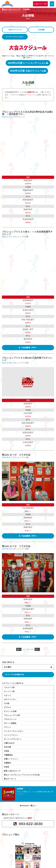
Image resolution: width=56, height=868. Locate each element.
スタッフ (7, 596)
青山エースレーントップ (11, 9)
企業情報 (7, 858)
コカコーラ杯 (9, 588)
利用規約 (32, 858)
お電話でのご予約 (40, 4)
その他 (7, 604)
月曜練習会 (8, 656)
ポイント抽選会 (10, 624)
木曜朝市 (7, 664)
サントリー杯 (9, 592)
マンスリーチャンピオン (14, 632)
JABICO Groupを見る (28, 817)
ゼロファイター (10, 600)
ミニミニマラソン (11, 636)
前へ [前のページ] (19, 550)
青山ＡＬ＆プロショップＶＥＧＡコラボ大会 (22, 675)
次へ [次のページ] (37, 550)
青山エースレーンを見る (28, 849)
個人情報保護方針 (11, 862)
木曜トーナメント (11, 660)
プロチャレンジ (10, 620)
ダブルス (7, 608)
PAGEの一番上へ (28, 706)
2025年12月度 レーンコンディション (28, 63)
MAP (30, 719)
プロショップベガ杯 (12, 616)
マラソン (7, 628)
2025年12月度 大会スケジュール (28, 71)
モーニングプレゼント (13, 640)
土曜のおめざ (9, 644)
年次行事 (7, 648)
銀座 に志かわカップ (12, 671)
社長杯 (7, 667)
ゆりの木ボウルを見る (28, 833)
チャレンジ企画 (10, 612)
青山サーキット (10, 679)
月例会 (7, 652)
